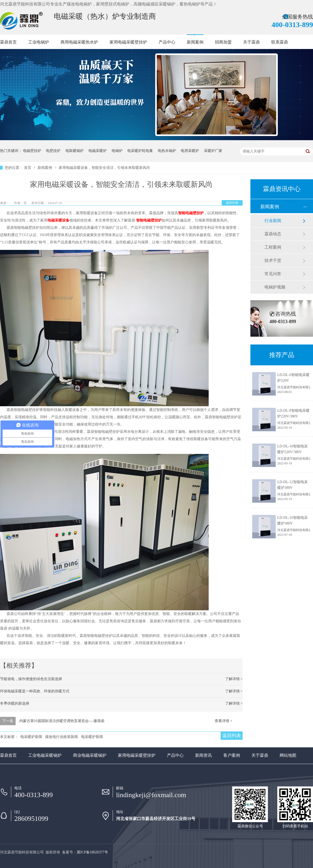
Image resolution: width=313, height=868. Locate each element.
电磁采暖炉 (98, 151)
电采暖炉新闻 (31, 737)
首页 (28, 168)
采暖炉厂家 (213, 151)
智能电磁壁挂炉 (191, 213)
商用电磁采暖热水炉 (79, 42)
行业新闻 (273, 221)
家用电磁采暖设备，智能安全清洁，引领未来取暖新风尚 (104, 168)
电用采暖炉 (190, 151)
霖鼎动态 (273, 234)
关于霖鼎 (251, 42)
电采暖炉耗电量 (140, 151)
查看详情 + (223, 721)
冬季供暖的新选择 (15, 703)
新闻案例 (195, 42)
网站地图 (288, 755)
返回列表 (232, 203)
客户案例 (232, 755)
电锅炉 (117, 151)
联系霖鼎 (280, 42)
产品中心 (167, 42)
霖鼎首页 (8, 42)
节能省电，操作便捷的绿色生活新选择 (31, 679)
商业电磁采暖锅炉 (90, 755)
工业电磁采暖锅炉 (45, 755)
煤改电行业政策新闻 (62, 737)
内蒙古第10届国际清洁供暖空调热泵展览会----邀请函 (62, 721)
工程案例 (273, 247)
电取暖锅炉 (75, 151)
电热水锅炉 (167, 151)
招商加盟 (223, 42)
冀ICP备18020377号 (92, 852)
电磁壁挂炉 (32, 151)
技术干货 (273, 260)
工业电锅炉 (39, 42)
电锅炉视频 (275, 287)
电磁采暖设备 (58, 220)
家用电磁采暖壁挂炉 (128, 42)
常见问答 (273, 274)
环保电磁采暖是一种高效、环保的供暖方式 (35, 691)
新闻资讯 (203, 755)
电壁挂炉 (53, 151)
